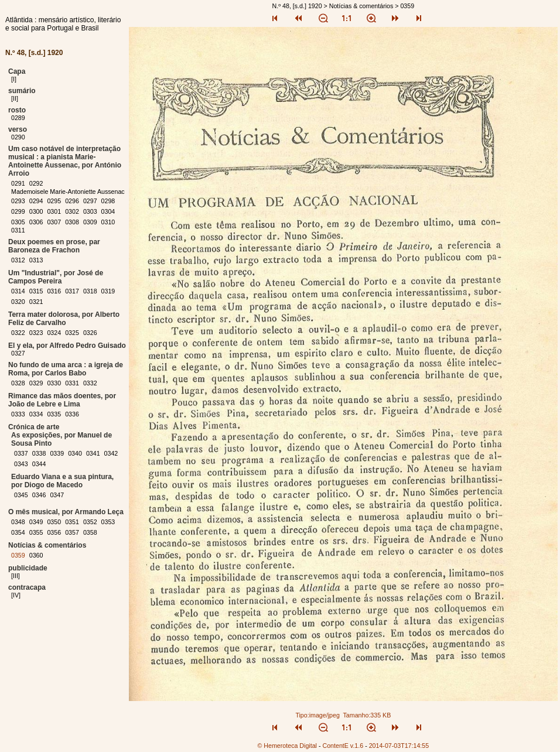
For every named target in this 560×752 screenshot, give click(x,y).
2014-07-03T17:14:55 (399, 746)
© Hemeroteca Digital (287, 746)
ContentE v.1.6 (343, 746)
